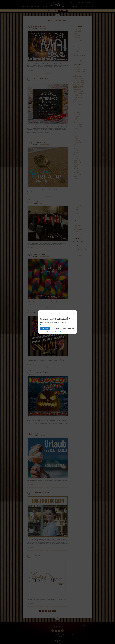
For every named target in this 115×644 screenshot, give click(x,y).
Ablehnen (56, 329)
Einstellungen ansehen (69, 329)
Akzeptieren (45, 329)
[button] (75, 313)
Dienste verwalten (44, 325)
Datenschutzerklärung (59, 332)
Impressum (66, 332)
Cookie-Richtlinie (50, 332)
